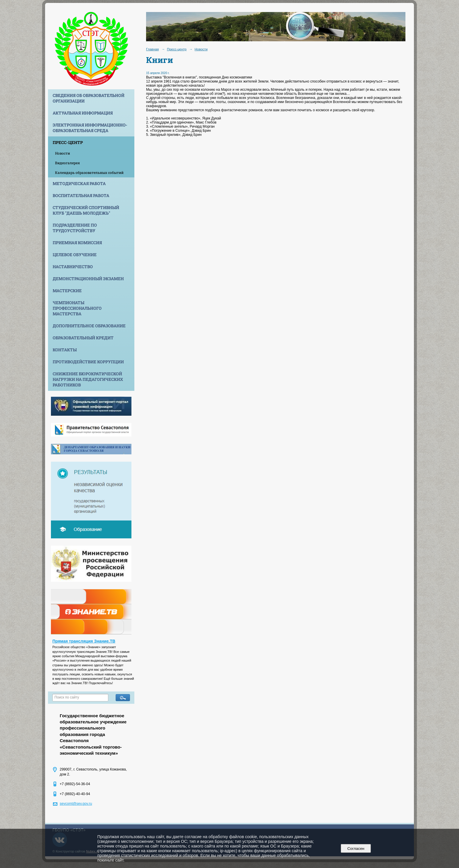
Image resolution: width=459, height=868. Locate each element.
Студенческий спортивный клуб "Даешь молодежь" (86, 210)
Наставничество (73, 267)
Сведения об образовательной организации (89, 98)
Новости (62, 153)
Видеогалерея (67, 163)
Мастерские (67, 291)
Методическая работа (79, 183)
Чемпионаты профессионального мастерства (77, 308)
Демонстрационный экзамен (88, 279)
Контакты (65, 350)
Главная (153, 49)
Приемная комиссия (77, 243)
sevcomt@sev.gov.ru (76, 804)
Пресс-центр (68, 142)
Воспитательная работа (81, 195)
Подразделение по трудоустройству (75, 228)
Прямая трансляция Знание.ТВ (84, 641)
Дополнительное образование (89, 326)
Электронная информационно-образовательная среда (90, 128)
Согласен (356, 849)
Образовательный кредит (83, 338)
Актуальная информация (83, 113)
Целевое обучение (75, 255)
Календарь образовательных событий (89, 172)
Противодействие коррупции (88, 362)
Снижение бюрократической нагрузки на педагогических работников (88, 379)
